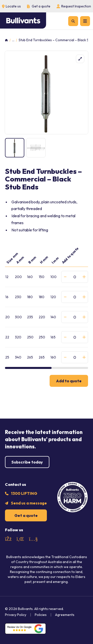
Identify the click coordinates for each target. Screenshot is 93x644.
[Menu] (85, 21)
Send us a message (29, 503)
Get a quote (26, 515)
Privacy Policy (16, 615)
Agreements (65, 615)
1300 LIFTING (24, 493)
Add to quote (69, 381)
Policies (41, 615)
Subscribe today (27, 462)
